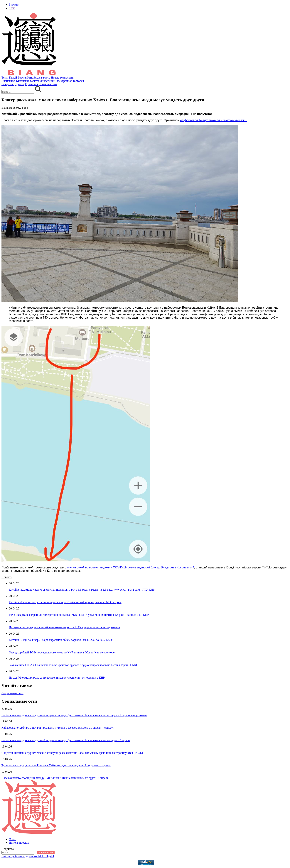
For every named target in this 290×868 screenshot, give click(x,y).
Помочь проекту (19, 843)
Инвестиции (47, 81)
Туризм (20, 84)
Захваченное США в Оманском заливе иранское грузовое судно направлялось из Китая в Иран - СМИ (73, 665)
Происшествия (48, 84)
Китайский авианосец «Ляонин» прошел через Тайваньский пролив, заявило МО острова (65, 602)
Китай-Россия (18, 78)
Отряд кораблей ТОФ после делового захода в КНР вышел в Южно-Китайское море (62, 652)
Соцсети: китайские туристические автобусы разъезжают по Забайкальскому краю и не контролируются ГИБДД (72, 753)
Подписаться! (46, 853)
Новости (7, 577)
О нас (12, 839)
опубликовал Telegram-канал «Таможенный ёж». (214, 120)
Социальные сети (12, 693)
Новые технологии (63, 78)
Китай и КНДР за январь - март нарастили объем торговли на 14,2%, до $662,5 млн (61, 640)
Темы (5, 78)
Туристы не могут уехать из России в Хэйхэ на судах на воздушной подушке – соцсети (56, 765)
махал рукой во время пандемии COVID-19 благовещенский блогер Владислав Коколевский (131, 567)
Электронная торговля (70, 81)
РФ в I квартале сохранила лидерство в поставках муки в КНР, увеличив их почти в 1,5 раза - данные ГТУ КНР (79, 615)
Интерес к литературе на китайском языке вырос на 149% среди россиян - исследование (64, 627)
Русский (14, 5)
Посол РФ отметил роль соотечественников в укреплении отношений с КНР (57, 678)
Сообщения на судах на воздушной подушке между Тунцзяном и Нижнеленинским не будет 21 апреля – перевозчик (74, 715)
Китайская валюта (39, 78)
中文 (12, 8)
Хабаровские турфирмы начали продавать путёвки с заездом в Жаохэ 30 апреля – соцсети (58, 728)
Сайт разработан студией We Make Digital (28, 856)
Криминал (31, 84)
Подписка (8, 849)
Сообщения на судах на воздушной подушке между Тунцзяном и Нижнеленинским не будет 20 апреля (66, 740)
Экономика (8, 81)
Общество (8, 84)
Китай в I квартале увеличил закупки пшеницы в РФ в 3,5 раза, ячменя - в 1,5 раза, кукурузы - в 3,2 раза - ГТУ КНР (82, 590)
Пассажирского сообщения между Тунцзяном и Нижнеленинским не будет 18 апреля (55, 778)
